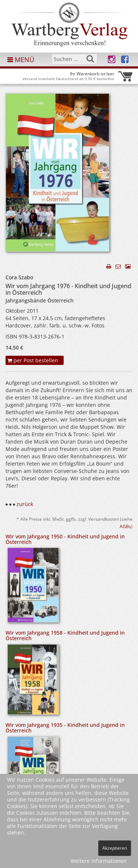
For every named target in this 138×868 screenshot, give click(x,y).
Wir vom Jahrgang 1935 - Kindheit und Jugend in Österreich (65, 728)
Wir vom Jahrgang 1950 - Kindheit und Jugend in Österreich (65, 539)
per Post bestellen (33, 360)
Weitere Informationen (99, 861)
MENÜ (21, 60)
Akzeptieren (115, 848)
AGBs (125, 526)
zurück (25, 504)
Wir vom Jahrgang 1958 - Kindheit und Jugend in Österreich (65, 635)
